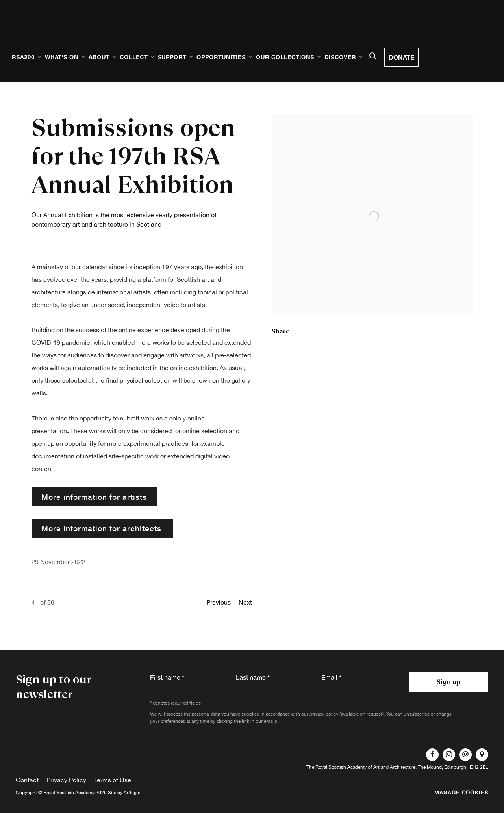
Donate (401, 57)
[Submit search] (373, 57)
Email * (331, 677)
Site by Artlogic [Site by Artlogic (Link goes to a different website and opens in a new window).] (124, 793)
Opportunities (221, 57)
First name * (167, 677)
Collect (134, 57)
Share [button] (281, 331)
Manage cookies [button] (461, 793)
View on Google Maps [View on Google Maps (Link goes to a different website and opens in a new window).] (482, 755)
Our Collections (285, 57)
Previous (219, 602)
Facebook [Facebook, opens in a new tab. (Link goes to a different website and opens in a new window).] (432, 755)
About (99, 57)
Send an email (465, 755)
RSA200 (23, 57)
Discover (340, 57)
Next (245, 602)
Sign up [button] (448, 682)
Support (172, 57)
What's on (62, 57)
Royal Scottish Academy (59, 32)
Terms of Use (113, 780)
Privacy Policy (66, 780)
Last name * (253, 677)
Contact (27, 780)
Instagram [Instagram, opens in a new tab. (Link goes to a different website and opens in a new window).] (449, 755)
